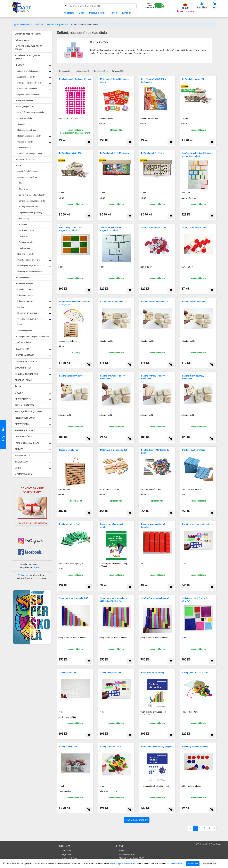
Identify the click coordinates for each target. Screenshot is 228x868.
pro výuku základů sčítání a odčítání (72, 638)
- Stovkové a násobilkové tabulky (32, 195)
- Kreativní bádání (24, 148)
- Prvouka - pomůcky (25, 289)
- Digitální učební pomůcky (27, 95)
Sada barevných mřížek (111, 672)
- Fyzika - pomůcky (24, 118)
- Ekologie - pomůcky (25, 106)
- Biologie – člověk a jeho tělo (29, 83)
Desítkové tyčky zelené (70, 524)
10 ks (184, 638)
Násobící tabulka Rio (69, 450)
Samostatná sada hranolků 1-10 (74, 598)
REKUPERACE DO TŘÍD (25, 430)
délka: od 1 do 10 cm (190, 712)
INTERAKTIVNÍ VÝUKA (25, 418)
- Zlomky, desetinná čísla (28, 207)
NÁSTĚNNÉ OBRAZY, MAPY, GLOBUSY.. (28, 57)
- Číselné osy (23, 189)
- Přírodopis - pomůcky (26, 295)
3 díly (101, 267)
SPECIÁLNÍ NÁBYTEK (25, 405)
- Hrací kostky (24, 218)
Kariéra (114, 13)
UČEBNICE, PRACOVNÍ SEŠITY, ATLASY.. (29, 48)
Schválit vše (193, 863)
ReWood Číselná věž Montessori (115, 153)
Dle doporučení (65, 71)
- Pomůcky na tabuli (26, 242)
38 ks (184, 564)
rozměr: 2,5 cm (146, 267)
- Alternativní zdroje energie (28, 71)
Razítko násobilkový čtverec (72, 376)
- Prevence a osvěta (25, 283)
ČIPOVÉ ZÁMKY (22, 424)
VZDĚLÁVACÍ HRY (23, 343)
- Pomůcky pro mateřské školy (29, 272)
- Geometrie (23, 236)
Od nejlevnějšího (101, 71)
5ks (142, 564)
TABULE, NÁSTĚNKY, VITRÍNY (28, 412)
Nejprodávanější (83, 71)
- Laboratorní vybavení (26, 159)
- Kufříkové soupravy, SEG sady (29, 154)
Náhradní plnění (22, 40)
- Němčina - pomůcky (25, 254)
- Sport (19, 325)
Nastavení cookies (127, 854)
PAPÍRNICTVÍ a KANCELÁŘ (27, 443)
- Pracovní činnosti (24, 278)
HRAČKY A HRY (22, 349)
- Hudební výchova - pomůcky (29, 136)
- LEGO (19, 165)
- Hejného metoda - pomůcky (30, 213)
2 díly (60, 267)
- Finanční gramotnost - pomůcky (30, 112)
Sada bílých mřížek (68, 672)
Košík (121, 851)
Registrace (67, 854)
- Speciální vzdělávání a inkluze (29, 319)
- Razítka (20, 307)
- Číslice (21, 183)
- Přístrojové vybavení (25, 301)
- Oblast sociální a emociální (28, 260)
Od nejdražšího (118, 71)
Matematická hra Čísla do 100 (114, 450)
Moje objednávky (69, 858)
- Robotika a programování (27, 313)
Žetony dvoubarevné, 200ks (154, 227)
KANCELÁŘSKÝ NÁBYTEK (27, 374)
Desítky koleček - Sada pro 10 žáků (75, 79)
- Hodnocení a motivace (26, 130)
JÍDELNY (19, 393)
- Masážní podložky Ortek (27, 171)
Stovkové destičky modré (194, 450)
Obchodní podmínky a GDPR (132, 858)
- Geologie (21, 124)
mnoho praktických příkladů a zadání (155, 786)
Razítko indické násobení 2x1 (195, 302)
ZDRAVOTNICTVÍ (23, 455)
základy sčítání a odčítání (191, 786)
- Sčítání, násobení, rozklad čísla (31, 201)
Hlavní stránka (22, 25)
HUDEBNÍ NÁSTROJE (24, 355)
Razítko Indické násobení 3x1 (113, 302)
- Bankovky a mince (26, 230)
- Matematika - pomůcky (27, 177)
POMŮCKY (38, 25)
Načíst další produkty (137, 820)
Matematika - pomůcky (57, 25)
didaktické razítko (106, 341)
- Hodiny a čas (24, 248)
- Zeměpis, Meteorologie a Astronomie (32, 337)
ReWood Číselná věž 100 (152, 153)
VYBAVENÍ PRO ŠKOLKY (26, 362)
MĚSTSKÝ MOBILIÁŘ (24, 474)
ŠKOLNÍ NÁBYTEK (23, 368)
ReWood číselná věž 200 (70, 153)
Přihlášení (66, 851)
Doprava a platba (97, 13)
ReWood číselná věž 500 (193, 79)
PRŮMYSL (19, 449)
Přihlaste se (23, 575)
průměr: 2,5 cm (187, 267)
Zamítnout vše (209, 863)
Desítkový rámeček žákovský (195, 747)
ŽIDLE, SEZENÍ (21, 462)
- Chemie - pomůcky (25, 142)
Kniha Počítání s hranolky (153, 672)
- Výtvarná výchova (24, 331)
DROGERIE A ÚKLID (24, 437)
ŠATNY (18, 387)
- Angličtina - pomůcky (26, 77)
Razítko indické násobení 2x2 (154, 302)
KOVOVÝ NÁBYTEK (23, 399)
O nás (82, 13)
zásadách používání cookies (123, 863)
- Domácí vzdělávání (25, 100)
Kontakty (127, 13)
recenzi (36, 567)
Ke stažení (69, 13)
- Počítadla (22, 224)
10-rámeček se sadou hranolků (155, 598)
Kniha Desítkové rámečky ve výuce (157, 747)
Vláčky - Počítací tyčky (110, 747)
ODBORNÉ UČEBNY (24, 380)
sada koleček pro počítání (68, 119)
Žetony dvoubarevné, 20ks (194, 227)
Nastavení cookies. (176, 863)
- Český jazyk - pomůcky (26, 89)
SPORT (18, 468)
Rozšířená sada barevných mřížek (197, 524)
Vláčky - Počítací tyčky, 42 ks (195, 672)
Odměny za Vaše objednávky (28, 34)
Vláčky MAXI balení (68, 747)
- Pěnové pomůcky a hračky (28, 266)
